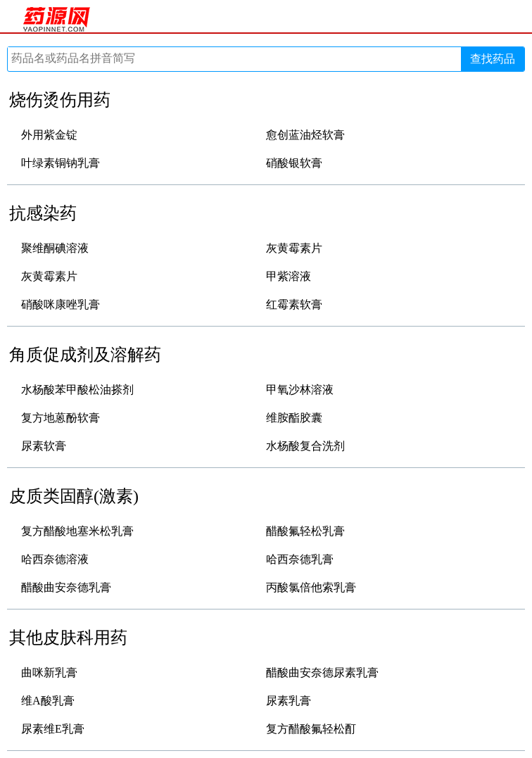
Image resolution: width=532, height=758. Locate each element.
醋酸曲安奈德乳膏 (66, 587)
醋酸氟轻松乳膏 (305, 531)
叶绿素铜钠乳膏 (61, 163)
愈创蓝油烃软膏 (305, 135)
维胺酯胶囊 (294, 418)
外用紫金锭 (49, 135)
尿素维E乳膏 (53, 729)
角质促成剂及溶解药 (85, 355)
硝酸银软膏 (294, 163)
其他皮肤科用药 (68, 638)
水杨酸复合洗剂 (305, 446)
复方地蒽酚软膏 (61, 418)
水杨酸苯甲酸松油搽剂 (77, 390)
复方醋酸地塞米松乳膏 (77, 531)
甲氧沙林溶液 (300, 390)
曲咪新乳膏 (49, 672)
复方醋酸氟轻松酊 (311, 729)
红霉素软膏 (294, 304)
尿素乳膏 (289, 701)
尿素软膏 (44, 446)
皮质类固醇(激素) (74, 496)
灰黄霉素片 (294, 248)
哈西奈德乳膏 (300, 559)
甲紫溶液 (289, 276)
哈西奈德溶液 (55, 559)
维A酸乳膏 (48, 701)
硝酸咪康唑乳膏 (61, 304)
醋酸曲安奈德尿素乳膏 (322, 672)
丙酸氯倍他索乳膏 (311, 587)
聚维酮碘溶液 (55, 248)
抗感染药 (43, 213)
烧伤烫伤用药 (60, 100)
